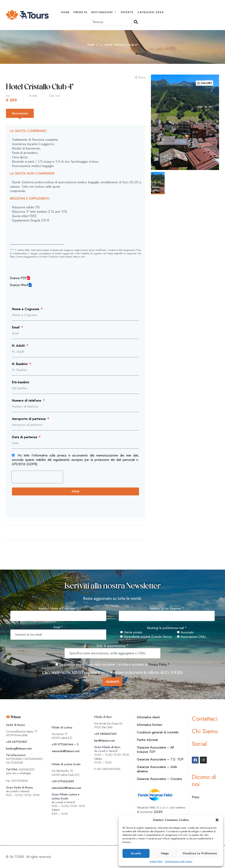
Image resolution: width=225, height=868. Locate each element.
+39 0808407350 (105, 734)
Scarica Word (19, 285)
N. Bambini (20, 364)
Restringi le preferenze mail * (167, 628)
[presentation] (37, 477)
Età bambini (21, 382)
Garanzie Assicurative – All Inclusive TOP (155, 750)
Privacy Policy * (159, 665)
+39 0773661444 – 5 (65, 744)
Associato (185, 632)
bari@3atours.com (105, 741)
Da (8, 96)
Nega (165, 853)
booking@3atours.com (19, 749)
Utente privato (131, 632)
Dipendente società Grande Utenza (146, 637)
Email (16, 327)
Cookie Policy (156, 862)
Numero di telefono (27, 401)
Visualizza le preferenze (200, 853)
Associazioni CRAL (192, 637)
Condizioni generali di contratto (158, 732)
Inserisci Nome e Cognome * (58, 609)
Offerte (127, 12)
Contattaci (205, 719)
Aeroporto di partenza (29, 419)
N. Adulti (19, 346)
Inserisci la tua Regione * (167, 609)
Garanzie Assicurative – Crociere (159, 779)
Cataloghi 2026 (151, 12)
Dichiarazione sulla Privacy (179, 862)
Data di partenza (25, 437)
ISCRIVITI (112, 682)
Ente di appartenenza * (112, 646)
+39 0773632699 (63, 781)
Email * (58, 627)
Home (65, 12)
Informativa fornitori (150, 725)
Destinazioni (104, 12)
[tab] (20, 113)
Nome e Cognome (26, 309)
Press (196, 797)
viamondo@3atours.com (66, 751)
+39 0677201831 (17, 742)
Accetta (136, 853)
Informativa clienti (148, 717)
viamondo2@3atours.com (66, 788)
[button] (217, 820)
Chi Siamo (205, 731)
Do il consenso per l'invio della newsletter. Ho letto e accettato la (101, 665)
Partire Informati (147, 740)
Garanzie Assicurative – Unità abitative (157, 769)
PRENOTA (81, 12)
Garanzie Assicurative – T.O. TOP (160, 759)
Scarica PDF (18, 278)
